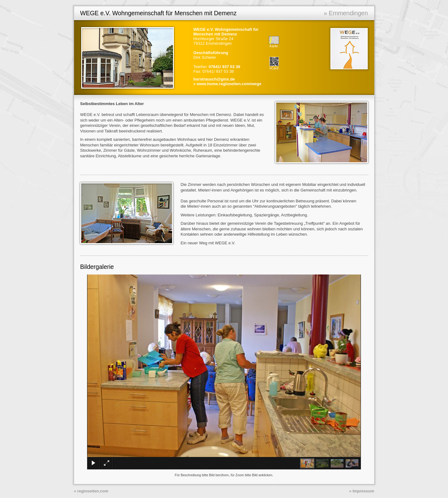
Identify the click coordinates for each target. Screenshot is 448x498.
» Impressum (362, 491)
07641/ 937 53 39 (224, 67)
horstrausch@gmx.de (214, 79)
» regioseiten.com (91, 491)
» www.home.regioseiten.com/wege (227, 84)
